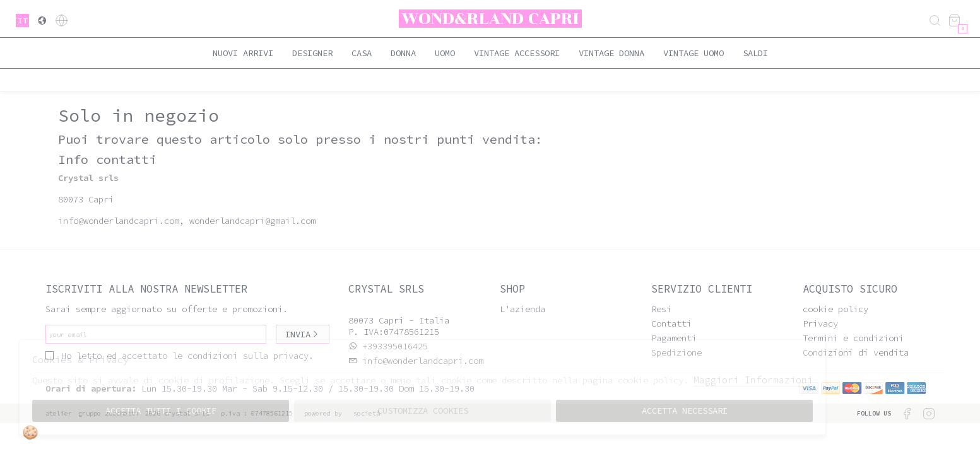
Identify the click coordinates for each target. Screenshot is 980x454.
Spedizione (676, 352)
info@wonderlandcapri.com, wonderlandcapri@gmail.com (187, 221)
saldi (755, 53)
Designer (312, 53)
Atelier (59, 413)
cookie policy (835, 309)
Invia (302, 334)
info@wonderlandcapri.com (420, 361)
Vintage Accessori (517, 53)
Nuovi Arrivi (243, 53)
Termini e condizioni (853, 338)
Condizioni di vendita (856, 352)
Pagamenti (674, 338)
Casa (362, 53)
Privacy (820, 323)
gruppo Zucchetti (109, 413)
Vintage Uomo (694, 53)
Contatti (671, 323)
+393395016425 (395, 346)
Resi (661, 309)
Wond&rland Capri (490, 19)
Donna (403, 53)
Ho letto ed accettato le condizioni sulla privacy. (180, 356)
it (23, 20)
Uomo (445, 53)
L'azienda (522, 309)
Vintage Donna (611, 53)
